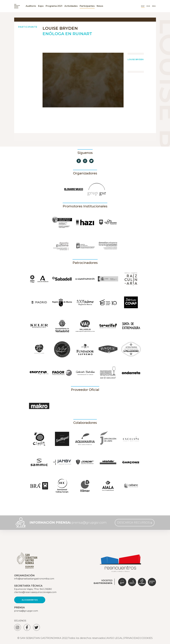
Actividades (71, 6)
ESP (143, 6)
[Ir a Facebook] (79, 161)
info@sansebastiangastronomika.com (34, 579)
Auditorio (31, 6)
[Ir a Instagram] (85, 161)
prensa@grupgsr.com (89, 522)
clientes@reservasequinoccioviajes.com (35, 592)
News (100, 6)
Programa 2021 (54, 6)
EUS (148, 6)
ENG (154, 6)
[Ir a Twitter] (91, 161)
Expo (41, 6)
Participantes (87, 6)
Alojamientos (30, 600)
